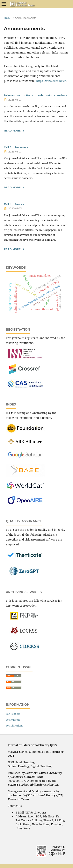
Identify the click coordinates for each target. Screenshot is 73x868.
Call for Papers (14, 204)
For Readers (13, 714)
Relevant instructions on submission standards (36, 95)
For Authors (13, 720)
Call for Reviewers (16, 147)
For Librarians (14, 726)
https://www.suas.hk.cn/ (52, 81)
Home (8, 18)
